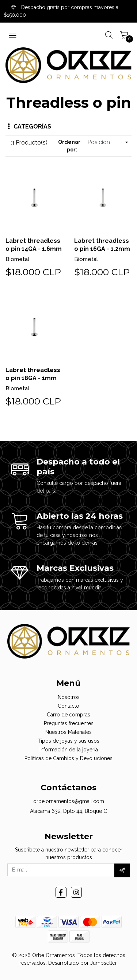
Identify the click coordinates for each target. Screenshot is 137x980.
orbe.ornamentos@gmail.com (69, 801)
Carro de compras (68, 715)
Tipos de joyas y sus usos (68, 741)
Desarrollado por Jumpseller (82, 963)
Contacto (68, 706)
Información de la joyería (69, 750)
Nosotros (69, 697)
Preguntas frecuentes (69, 723)
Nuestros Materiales (68, 732)
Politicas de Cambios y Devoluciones (68, 758)
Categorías (29, 127)
